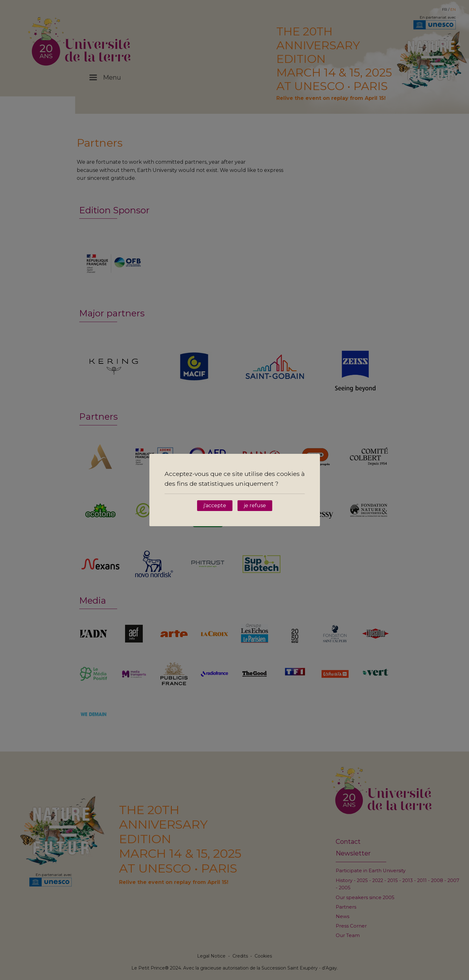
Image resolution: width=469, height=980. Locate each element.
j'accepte (215, 505)
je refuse (255, 505)
